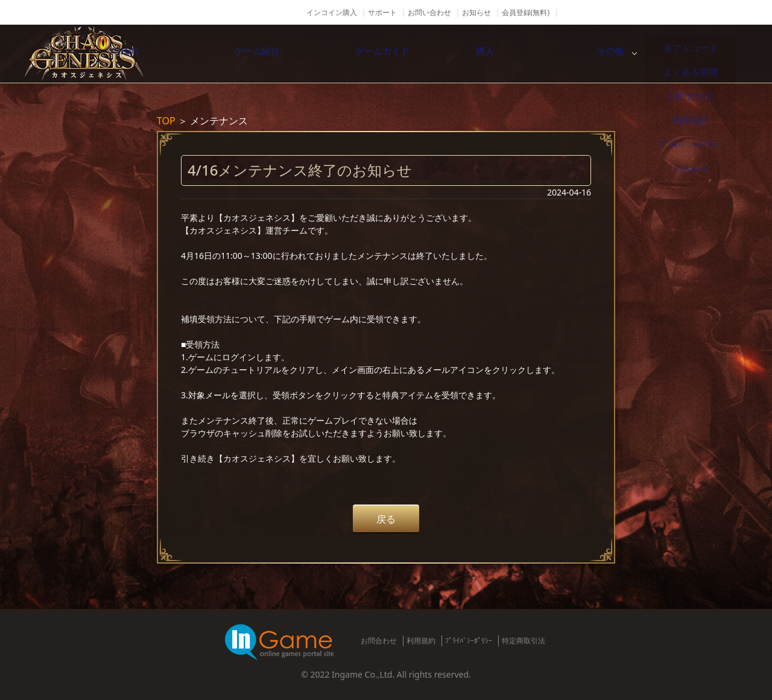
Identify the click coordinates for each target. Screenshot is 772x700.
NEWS (202, 54)
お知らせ (476, 12)
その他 (709, 54)
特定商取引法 (524, 641)
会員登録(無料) (526, 12)
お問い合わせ (429, 12)
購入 (582, 54)
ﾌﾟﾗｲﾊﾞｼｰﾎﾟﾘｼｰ (469, 641)
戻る (386, 519)
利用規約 (421, 641)
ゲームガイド (455, 54)
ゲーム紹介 (329, 54)
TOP (166, 121)
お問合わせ (379, 641)
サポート (382, 12)
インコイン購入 (332, 12)
